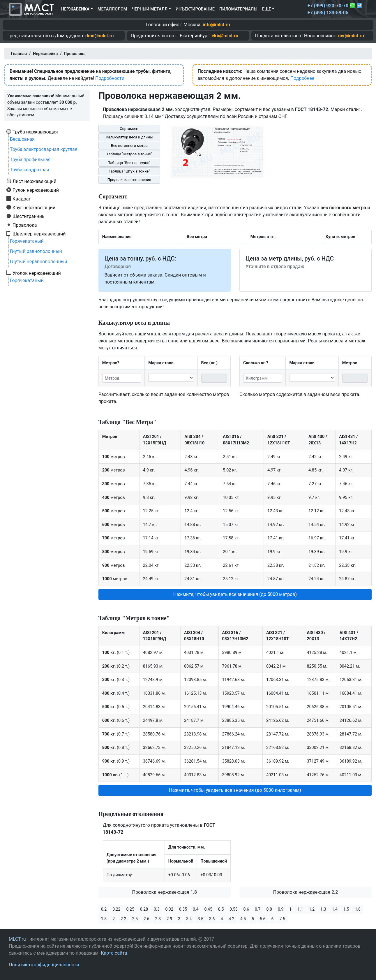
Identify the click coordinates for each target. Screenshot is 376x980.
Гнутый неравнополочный (39, 262)
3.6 (212, 919)
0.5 (221, 909)
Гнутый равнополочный (36, 251)
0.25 (130, 909)
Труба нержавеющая (35, 132)
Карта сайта (114, 953)
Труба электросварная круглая (44, 149)
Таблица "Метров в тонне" (129, 154)
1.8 (104, 919)
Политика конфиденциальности (44, 965)
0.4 (196, 909)
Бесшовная (22, 139)
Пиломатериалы (238, 9)
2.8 (158, 919)
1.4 (335, 909)
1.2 (312, 909)
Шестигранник (29, 216)
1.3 (323, 909)
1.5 (346, 909)
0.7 (258, 909)
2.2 (123, 919)
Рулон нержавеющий (36, 190)
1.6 (358, 909)
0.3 (157, 909)
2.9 (169, 919)
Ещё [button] (267, 9)
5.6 (263, 919)
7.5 (282, 919)
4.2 (231, 919)
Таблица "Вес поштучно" (129, 163)
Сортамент (129, 129)
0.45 (208, 909)
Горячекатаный (27, 241)
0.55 (233, 909)
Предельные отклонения (129, 180)
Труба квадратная (30, 170)
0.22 (116, 909)
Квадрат (22, 199)
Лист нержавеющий (35, 181)
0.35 (183, 909)
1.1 (300, 909)
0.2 (104, 909)
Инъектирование (195, 9)
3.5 (201, 919)
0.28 (144, 909)
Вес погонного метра (129, 146)
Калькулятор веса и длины (129, 137)
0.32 (169, 909)
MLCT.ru (17, 939)
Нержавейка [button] (75, 9)
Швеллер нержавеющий (39, 234)
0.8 (269, 909)
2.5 (135, 919)
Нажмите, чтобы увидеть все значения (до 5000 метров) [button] (235, 594)
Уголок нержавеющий (37, 273)
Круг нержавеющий (34, 207)
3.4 (189, 919)
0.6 (246, 909)
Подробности (110, 78)
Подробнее (302, 78)
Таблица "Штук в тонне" (129, 171)
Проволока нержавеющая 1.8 (165, 892)
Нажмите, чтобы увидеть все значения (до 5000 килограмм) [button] (235, 790)
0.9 (281, 909)
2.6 (146, 919)
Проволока (25, 225)
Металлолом (112, 9)
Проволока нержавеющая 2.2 (306, 892)
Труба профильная (30, 160)
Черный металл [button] (150, 9)
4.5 (243, 919)
